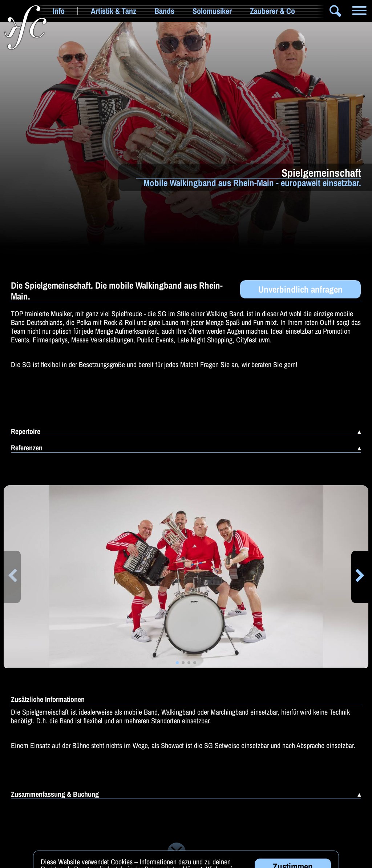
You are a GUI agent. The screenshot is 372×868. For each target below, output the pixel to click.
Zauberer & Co (272, 11)
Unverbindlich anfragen (300, 289)
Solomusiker (212, 11)
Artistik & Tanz (114, 11)
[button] (12, 577)
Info (59, 11)
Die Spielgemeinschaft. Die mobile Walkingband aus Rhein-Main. (117, 291)
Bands (164, 11)
